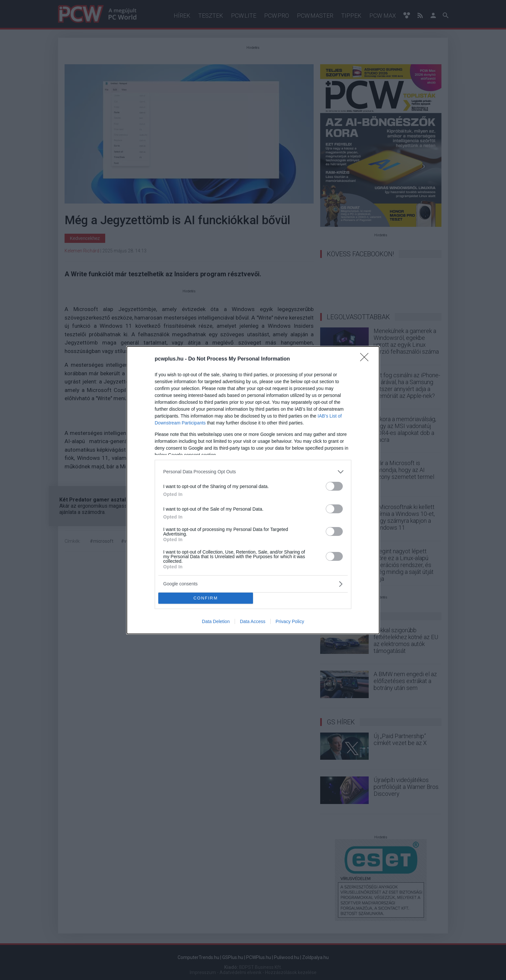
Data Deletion (216, 621)
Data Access (253, 621)
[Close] (366, 359)
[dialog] (253, 490)
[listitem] (253, 472)
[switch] (334, 486)
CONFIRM (206, 598)
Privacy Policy (290, 621)
